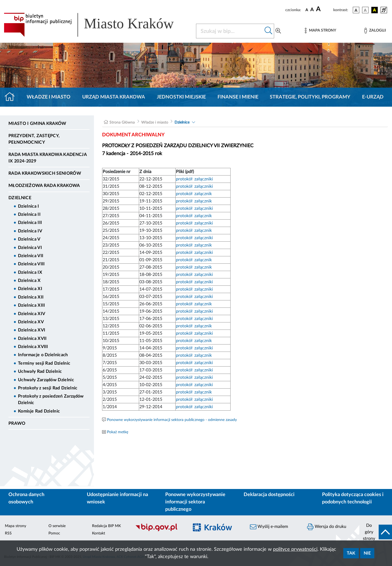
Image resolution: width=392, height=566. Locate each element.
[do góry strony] (376, 532)
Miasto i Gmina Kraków (37, 124)
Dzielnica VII (31, 256)
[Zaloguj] (375, 31)
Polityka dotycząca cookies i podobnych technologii (353, 498)
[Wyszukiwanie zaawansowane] (278, 31)
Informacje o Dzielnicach (43, 355)
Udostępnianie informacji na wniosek (117, 498)
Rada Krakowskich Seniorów (45, 173)
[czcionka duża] (324, 9)
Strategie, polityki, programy (310, 97)
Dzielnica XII (31, 297)
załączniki (203, 179)
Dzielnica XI (30, 289)
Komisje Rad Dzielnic (39, 411)
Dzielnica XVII (32, 339)
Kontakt (99, 533)
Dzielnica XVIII (33, 347)
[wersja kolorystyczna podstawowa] (356, 10)
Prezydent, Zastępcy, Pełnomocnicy (34, 139)
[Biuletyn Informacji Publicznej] (159, 530)
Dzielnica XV (31, 322)
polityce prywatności (295, 549)
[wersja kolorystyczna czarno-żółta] (375, 10)
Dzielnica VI (30, 248)
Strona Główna (122, 122)
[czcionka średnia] (312, 10)
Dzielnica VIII (31, 264)
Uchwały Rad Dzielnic (40, 371)
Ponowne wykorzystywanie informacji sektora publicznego (195, 502)
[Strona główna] (12, 97)
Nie (367, 553)
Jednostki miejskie (181, 97)
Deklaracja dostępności (269, 495)
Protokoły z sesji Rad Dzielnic (48, 388)
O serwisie (57, 526)
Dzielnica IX (30, 272)
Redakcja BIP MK (106, 526)
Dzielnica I (29, 206)
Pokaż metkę (118, 432)
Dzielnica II (29, 214)
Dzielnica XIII (31, 305)
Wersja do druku (327, 527)
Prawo (17, 423)
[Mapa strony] (320, 31)
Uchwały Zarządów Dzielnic (46, 380)
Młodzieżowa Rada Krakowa (44, 186)
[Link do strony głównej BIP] (97, 25)
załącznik (203, 194)
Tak (351, 553)
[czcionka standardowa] (307, 10)
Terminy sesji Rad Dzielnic (44, 363)
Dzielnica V (29, 239)
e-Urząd (373, 97)
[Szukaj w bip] (269, 31)
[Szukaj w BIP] (230, 31)
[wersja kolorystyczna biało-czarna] (365, 10)
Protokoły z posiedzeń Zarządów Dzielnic (51, 399)
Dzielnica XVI (32, 330)
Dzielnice (20, 198)
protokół (185, 179)
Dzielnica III (30, 223)
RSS (8, 533)
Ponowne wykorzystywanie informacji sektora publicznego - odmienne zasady (172, 420)
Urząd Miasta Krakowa (114, 97)
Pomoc (54, 533)
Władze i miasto (49, 97)
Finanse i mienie (238, 97)
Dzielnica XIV (32, 314)
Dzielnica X (29, 281)
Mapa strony (16, 526)
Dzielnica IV (30, 231)
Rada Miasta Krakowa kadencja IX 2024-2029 (48, 158)
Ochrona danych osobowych (26, 498)
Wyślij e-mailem (269, 527)
